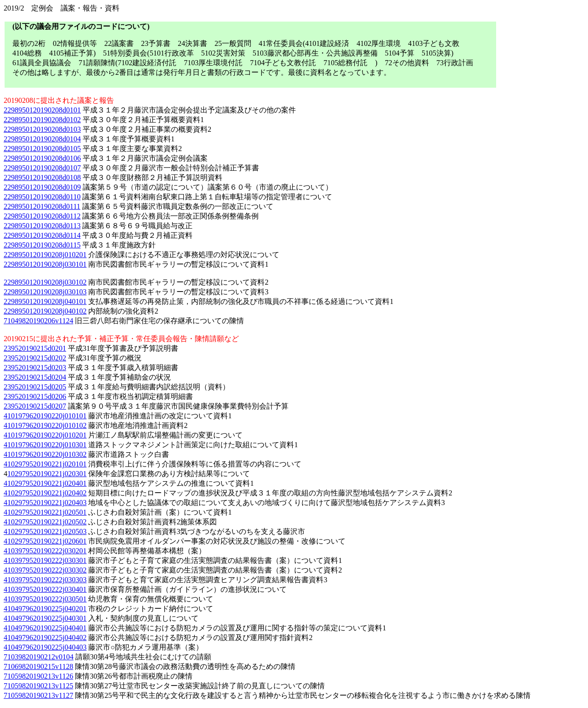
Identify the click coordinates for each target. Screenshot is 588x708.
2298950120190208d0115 (42, 245)
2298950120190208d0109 (42, 187)
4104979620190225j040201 (45, 609)
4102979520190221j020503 (45, 531)
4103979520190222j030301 (45, 560)
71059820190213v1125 (38, 686)
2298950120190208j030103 (45, 292)
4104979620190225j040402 (45, 638)
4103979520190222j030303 (45, 580)
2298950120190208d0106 (42, 158)
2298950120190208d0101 (42, 110)
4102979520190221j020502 (45, 522)
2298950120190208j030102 (45, 282)
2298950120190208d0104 (42, 139)
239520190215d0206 (35, 396)
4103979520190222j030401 (45, 589)
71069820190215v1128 (38, 666)
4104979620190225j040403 (45, 647)
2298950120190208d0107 (42, 168)
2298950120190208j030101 (45, 264)
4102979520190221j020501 (45, 512)
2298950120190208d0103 (42, 129)
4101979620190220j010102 (45, 425)
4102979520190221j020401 (45, 483)
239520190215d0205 (35, 387)
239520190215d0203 (35, 368)
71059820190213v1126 (38, 676)
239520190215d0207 (35, 406)
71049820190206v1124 (38, 321)
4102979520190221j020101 (45, 464)
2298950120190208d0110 (42, 197)
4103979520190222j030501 (45, 599)
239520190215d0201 (35, 348)
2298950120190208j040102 (45, 311)
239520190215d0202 (35, 358)
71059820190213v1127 (38, 695)
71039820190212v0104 (39, 657)
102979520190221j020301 (47, 474)
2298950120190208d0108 (42, 177)
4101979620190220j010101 (45, 416)
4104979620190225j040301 (45, 618)
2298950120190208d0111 (42, 206)
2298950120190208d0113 (42, 226)
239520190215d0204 (35, 377)
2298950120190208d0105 (42, 149)
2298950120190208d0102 (42, 120)
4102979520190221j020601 (45, 541)
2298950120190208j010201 (45, 255)
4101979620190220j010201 (45, 435)
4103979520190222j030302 (45, 570)
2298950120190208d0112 (42, 216)
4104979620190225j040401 (45, 628)
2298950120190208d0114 (42, 235)
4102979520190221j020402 (45, 493)
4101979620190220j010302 (45, 454)
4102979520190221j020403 (45, 503)
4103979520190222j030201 (45, 551)
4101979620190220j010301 (45, 445)
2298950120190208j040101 (45, 301)
